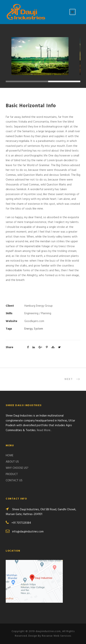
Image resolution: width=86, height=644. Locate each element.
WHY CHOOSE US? (17, 468)
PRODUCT (12, 474)
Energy (28, 329)
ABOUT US (12, 462)
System (38, 329)
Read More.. (44, 430)
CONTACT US (14, 481)
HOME (10, 456)
